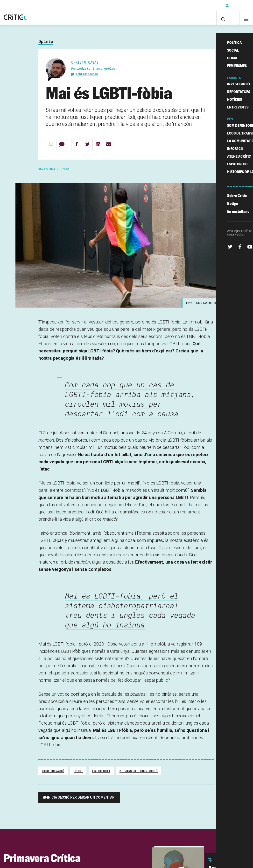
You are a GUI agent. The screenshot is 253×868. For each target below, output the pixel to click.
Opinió (46, 46)
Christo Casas (85, 67)
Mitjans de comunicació (139, 776)
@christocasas (87, 79)
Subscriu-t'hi (206, 5)
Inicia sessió (239, 5)
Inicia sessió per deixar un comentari (81, 802)
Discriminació (53, 776)
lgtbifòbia (101, 776)
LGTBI (78, 776)
